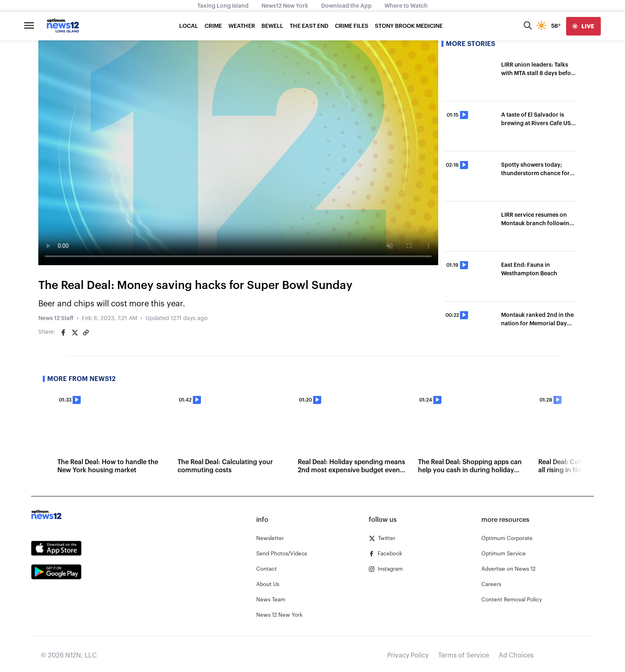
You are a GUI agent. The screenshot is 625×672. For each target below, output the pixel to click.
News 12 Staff (56, 318)
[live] (583, 26)
